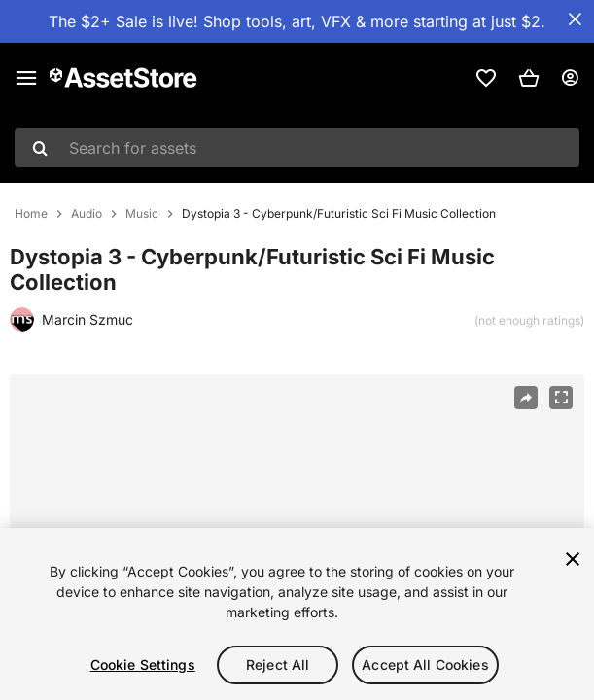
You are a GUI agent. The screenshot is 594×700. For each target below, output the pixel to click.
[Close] (573, 559)
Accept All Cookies (425, 665)
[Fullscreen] (561, 398)
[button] (529, 78)
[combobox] (297, 148)
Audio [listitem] (87, 214)
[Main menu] (26, 78)
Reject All (278, 665)
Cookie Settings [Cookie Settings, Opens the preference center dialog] (143, 665)
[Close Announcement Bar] (575, 19)
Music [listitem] (142, 214)
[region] (297, 614)
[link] (486, 78)
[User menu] (570, 78)
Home (31, 214)
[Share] (526, 398)
